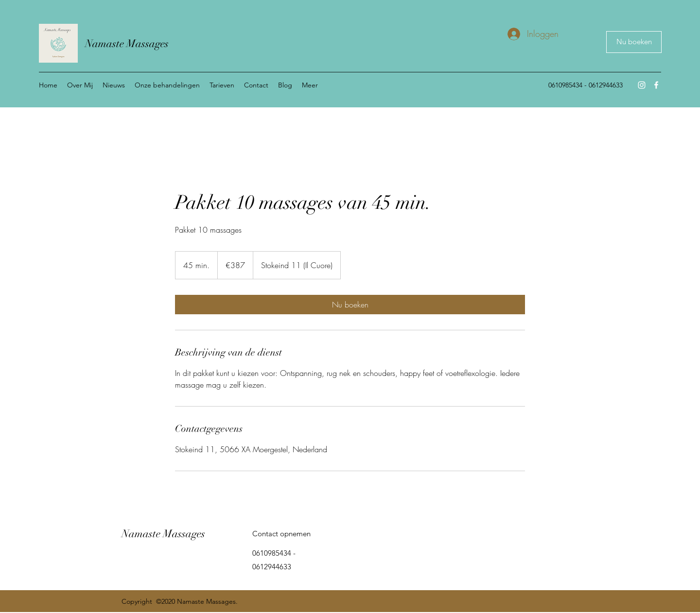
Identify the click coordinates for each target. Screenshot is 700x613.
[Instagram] (642, 85)
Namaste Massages (127, 43)
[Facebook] (656, 85)
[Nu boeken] (634, 42)
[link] (350, 305)
